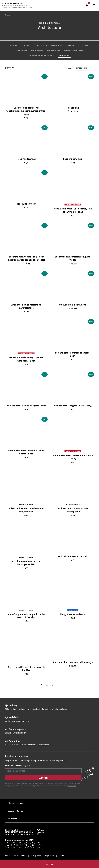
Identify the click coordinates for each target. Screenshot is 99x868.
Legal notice (50, 856)
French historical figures (41, 56)
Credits (61, 856)
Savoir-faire (41, 45)
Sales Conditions (20, 856)
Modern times (53, 50)
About (7, 856)
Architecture (64, 56)
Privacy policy (36, 856)
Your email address (18, 766)
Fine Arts (27, 45)
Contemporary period (75, 50)
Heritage (14, 45)
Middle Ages (37, 50)
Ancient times (20, 50)
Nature (71, 45)
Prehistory (84, 45)
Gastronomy (57, 45)
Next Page (57, 685)
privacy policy (72, 786)
